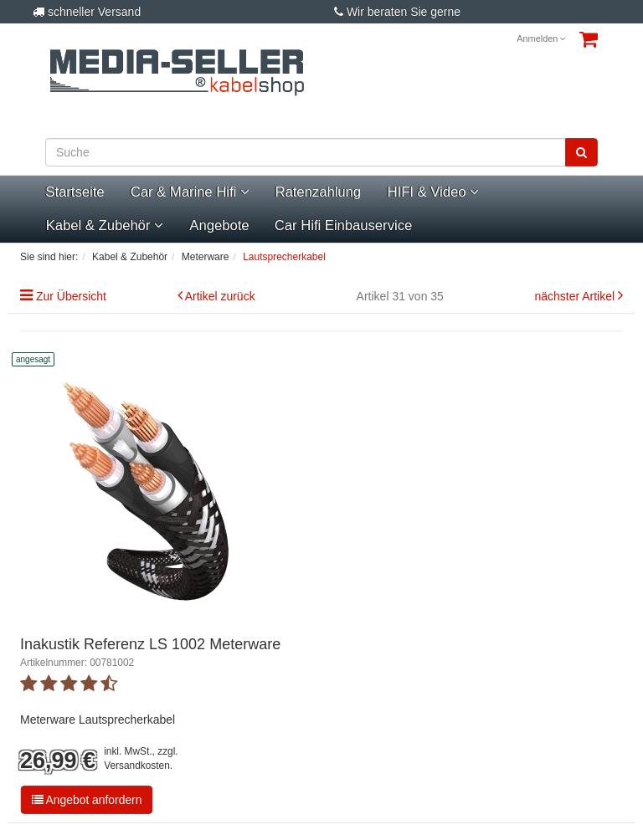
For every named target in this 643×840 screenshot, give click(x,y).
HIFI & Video (432, 192)
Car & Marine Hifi (190, 192)
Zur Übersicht (71, 296)
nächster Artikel (576, 296)
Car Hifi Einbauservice (343, 225)
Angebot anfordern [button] (87, 800)
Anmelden (541, 38)
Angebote (219, 225)
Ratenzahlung (319, 192)
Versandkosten (137, 766)
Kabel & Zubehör (105, 225)
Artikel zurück (220, 296)
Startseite (75, 192)
